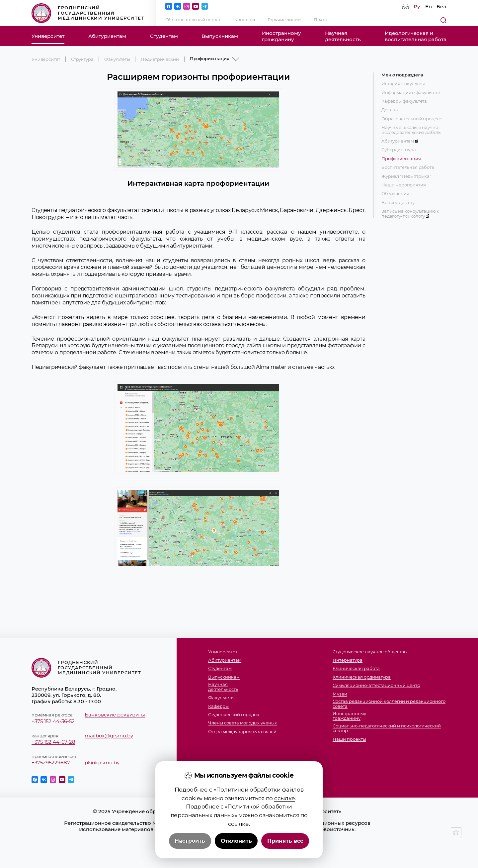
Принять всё (285, 841)
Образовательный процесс (411, 119)
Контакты (244, 20)
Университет (48, 36)
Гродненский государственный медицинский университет (88, 13)
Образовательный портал (193, 20)
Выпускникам (220, 36)
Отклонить (236, 841)
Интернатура (348, 660)
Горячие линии (284, 20)
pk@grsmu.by (102, 762)
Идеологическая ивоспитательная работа (416, 36)
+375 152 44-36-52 (53, 721)
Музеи (340, 694)
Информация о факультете (411, 93)
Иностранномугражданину (281, 36)
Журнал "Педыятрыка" (406, 176)
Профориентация (401, 159)
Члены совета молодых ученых (242, 723)
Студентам (164, 36)
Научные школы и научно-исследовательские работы (411, 130)
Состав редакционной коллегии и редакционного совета (389, 704)
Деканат (391, 110)
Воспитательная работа (408, 167)
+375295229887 (51, 762)
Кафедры (218, 706)
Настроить (190, 841)
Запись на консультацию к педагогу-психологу (410, 214)
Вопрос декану (398, 203)
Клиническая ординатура (362, 677)
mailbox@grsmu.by (109, 736)
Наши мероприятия (403, 185)
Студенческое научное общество (370, 652)
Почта (320, 20)
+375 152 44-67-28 (53, 742)
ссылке (285, 798)
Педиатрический (160, 59)
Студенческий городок (234, 715)
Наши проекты (349, 739)
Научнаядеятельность (343, 36)
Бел (441, 6)
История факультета (403, 84)
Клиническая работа (356, 668)
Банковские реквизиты (115, 715)
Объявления (395, 194)
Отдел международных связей (242, 732)
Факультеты (117, 59)
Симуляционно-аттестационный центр (376, 685)
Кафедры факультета (404, 101)
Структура (82, 59)
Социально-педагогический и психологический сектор (387, 728)
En (429, 6)
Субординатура (399, 150)
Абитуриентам (107, 36)
